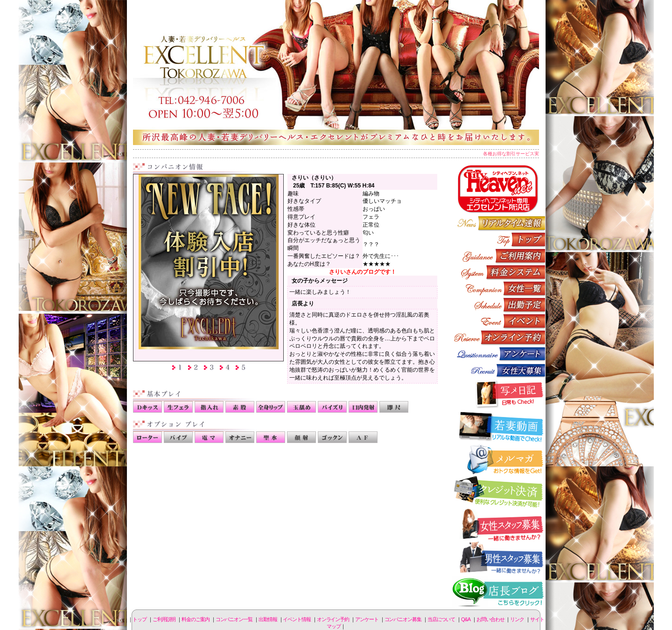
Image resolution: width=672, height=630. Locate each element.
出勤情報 (498, 305)
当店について (441, 619)
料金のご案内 (498, 272)
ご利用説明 (498, 256)
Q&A (466, 619)
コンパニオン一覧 (498, 288)
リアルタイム (498, 223)
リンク (517, 619)
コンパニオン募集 (498, 370)
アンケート (498, 354)
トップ (140, 619)
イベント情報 (498, 321)
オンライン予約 (498, 337)
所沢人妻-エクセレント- (336, 72)
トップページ (498, 239)
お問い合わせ (490, 619)
